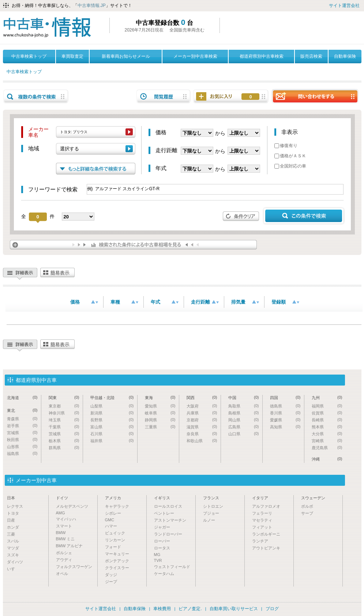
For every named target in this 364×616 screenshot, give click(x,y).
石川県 (112, 434)
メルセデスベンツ (72, 506)
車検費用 (162, 609)
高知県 (285, 427)
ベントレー (164, 513)
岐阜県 (160, 413)
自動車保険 (345, 56)
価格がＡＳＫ (290, 156)
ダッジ (111, 575)
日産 (11, 520)
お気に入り (251, 97)
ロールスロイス (168, 506)
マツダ (13, 548)
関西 (202, 397)
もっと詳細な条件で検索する (96, 169)
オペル (62, 574)
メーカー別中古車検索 (195, 56)
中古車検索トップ (29, 56)
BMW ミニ (65, 539)
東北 (22, 410)
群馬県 (64, 448)
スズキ (13, 555)
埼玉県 (64, 420)
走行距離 (205, 302)
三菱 (11, 534)
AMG (61, 513)
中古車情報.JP (92, 5)
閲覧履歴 (164, 96)
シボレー (113, 513)
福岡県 (327, 406)
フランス (211, 498)
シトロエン (213, 506)
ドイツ (62, 498)
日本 (11, 498)
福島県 (22, 453)
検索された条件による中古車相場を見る (133, 245)
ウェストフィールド (172, 567)
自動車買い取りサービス (234, 609)
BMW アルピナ (70, 546)
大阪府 (202, 406)
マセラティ (262, 520)
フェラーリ (262, 513)
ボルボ (307, 506)
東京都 (64, 406)
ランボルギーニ (266, 534)
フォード (113, 547)
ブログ (272, 609)
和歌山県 (202, 441)
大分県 (327, 434)
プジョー (211, 513)
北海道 (22, 397)
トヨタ (13, 513)
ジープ (111, 582)
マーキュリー (117, 554)
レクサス (15, 506)
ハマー (111, 526)
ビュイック (115, 533)
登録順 (285, 302)
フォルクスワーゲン (74, 567)
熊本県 (327, 427)
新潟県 (112, 413)
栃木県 (64, 441)
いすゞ (13, 569)
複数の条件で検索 (36, 96)
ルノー (209, 520)
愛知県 (160, 406)
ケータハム (164, 574)
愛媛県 (285, 420)
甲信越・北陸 (112, 397)
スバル (13, 541)
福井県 (112, 441)
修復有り (286, 146)
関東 (64, 397)
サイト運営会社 (344, 5)
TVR (158, 560)
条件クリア (241, 216)
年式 (165, 302)
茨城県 (64, 434)
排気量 (245, 302)
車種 (124, 302)
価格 (84, 302)
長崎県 (327, 420)
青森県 (22, 419)
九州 (327, 397)
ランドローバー (168, 534)
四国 (285, 397)
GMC (110, 520)
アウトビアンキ (266, 548)
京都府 (202, 420)
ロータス (162, 548)
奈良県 (202, 434)
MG (157, 555)
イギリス (162, 498)
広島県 (244, 427)
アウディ (64, 560)
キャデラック (117, 506)
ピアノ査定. (190, 609)
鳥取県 (244, 406)
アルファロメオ (266, 506)
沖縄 (327, 459)
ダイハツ (15, 562)
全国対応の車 (290, 166)
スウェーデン (313, 498)
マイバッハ (66, 519)
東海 (160, 397)
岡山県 (244, 420)
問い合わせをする (315, 96)
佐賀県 (327, 413)
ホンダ (13, 527)
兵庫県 (202, 413)
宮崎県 (327, 441)
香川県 (285, 413)
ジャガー (162, 527)
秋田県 (22, 440)
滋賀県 (202, 427)
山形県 (22, 446)
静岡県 (160, 420)
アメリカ (113, 498)
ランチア (260, 541)
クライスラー (117, 568)
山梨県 (112, 406)
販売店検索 (311, 56)
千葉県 (64, 427)
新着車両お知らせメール (126, 56)
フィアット (262, 527)
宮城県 (22, 433)
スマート (64, 526)
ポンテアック (117, 561)
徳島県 (285, 406)
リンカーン (115, 540)
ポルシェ (64, 553)
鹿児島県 (327, 448)
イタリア (260, 498)
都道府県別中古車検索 (262, 56)
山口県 (244, 434)
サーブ (307, 513)
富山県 (112, 427)
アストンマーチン (170, 520)
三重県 (160, 427)
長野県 (112, 420)
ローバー (162, 541)
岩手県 (22, 426)
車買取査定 (72, 56)
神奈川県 (64, 413)
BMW (61, 533)
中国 (244, 397)
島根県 (244, 413)
